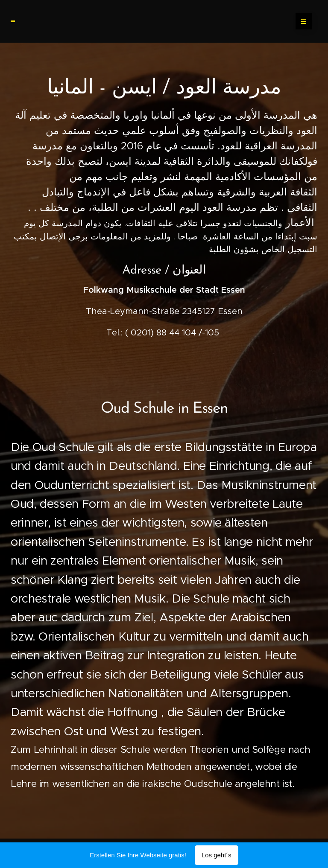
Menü (301, 21)
